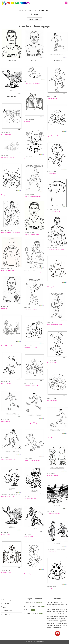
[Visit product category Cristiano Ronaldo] (12, 46)
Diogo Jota (4, 308)
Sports (30, 11)
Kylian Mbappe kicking (30, 423)
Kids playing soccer (52, 400)
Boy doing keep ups (52, 98)
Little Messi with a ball (8, 497)
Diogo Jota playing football (54, 325)
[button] (66, 3)
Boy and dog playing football (32, 83)
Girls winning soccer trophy (32, 385)
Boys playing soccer (7, 195)
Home (22, 11)
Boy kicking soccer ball (53, 136)
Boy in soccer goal (6, 134)
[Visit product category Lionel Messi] (12, 82)
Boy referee (27, 159)
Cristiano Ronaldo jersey (54, 211)
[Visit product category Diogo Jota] (34, 46)
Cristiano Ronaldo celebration (32, 196)
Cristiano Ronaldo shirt (8, 270)
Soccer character (51, 589)
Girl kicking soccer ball (30, 347)
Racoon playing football (31, 574)
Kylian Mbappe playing (53, 438)
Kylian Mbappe (6, 421)
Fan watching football (7, 346)
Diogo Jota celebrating (30, 310)
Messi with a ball (51, 551)
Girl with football (6, 383)
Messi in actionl (28, 536)
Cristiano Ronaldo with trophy (32, 272)
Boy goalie (27, 121)
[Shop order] (34, 19)
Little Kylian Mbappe (53, 475)
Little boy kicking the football (32, 461)
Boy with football (52, 174)
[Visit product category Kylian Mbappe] (57, 46)
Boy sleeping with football (9, 157)
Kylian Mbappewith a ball (8, 459)
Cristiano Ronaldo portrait (31, 234)
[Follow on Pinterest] (57, 633)
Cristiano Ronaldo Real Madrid (55, 249)
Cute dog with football (53, 287)
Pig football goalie (6, 572)
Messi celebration (6, 535)
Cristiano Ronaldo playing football (11, 233)
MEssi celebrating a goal (53, 513)
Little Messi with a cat (30, 498)
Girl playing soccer (52, 362)
